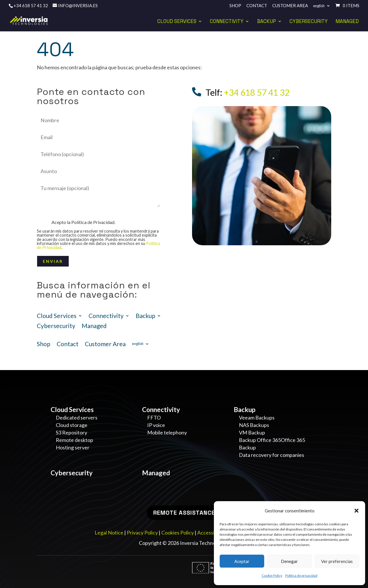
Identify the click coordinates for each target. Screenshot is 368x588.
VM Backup (252, 432)
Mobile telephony (167, 432)
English (319, 6)
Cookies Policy (178, 533)
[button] (356, 511)
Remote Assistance (184, 513)
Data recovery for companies (272, 455)
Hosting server (73, 447)
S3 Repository (71, 432)
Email (99, 137)
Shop (235, 6)
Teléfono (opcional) (99, 154)
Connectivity (227, 22)
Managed (347, 22)
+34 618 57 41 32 (31, 5)
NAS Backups (254, 425)
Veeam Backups (257, 417)
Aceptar (242, 561)
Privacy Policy (142, 533)
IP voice (156, 425)
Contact (257, 6)
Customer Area (290, 6)
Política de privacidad (301, 575)
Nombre (99, 120)
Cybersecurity (309, 22)
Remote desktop (74, 440)
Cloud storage (72, 425)
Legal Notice (109, 533)
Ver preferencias (337, 561)
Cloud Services (177, 22)
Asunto (99, 171)
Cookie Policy (272, 575)
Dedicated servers (77, 417)
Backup (267, 22)
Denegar (289, 561)
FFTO (154, 417)
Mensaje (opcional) (99, 210)
